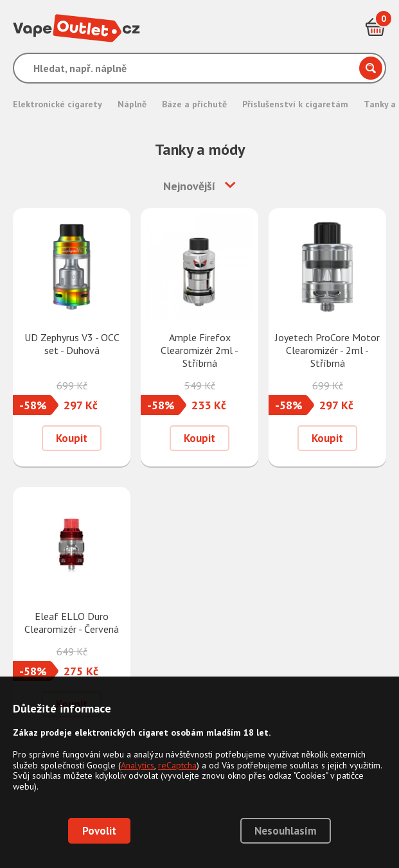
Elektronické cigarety (58, 104)
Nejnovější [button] (189, 186)
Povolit (99, 831)
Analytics (137, 765)
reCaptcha (177, 765)
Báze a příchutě (194, 104)
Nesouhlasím (286, 831)
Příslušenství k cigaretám (295, 104)
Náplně (132, 104)
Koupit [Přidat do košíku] (72, 438)
